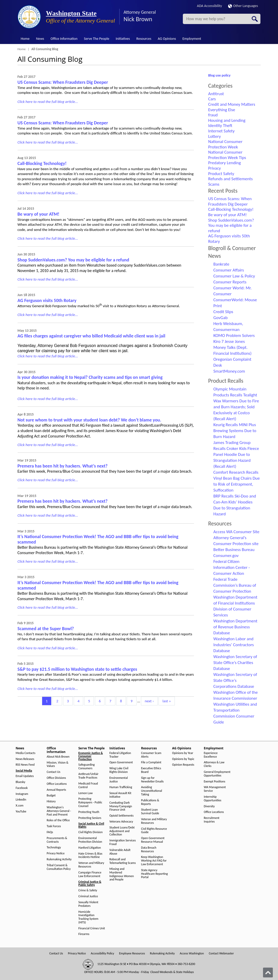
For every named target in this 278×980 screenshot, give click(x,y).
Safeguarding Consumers (87, 767)
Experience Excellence (211, 755)
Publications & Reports (150, 802)
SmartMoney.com (229, 371)
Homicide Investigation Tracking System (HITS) (88, 917)
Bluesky (21, 782)
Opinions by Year (183, 753)
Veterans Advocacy (121, 822)
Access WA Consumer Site (236, 532)
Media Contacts (26, 753)
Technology (54, 847)
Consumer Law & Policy (234, 276)
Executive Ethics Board (151, 770)
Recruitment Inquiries (212, 820)
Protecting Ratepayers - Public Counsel (90, 802)
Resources (144, 39)
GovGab (220, 318)
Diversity (209, 806)
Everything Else (222, 110)
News (40, 39)
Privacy (215, 168)
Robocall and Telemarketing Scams (123, 861)
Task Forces (54, 826)
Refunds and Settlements (230, 179)
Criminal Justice (88, 896)
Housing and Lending (227, 120)
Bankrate (221, 264)
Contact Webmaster (221, 953)
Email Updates (25, 776)
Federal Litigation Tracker (120, 755)
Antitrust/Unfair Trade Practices (88, 776)
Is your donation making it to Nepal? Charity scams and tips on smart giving (90, 377)
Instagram (22, 794)
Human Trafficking (121, 787)
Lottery (215, 136)
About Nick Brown (58, 757)
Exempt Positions (215, 782)
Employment (192, 39)
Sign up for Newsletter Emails (152, 780)
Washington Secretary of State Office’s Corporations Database (235, 680)
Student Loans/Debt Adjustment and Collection (122, 831)
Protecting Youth (89, 812)
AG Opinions (167, 39)
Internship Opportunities (213, 799)
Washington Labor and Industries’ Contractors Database (234, 645)
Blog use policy (219, 75)
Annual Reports (57, 790)
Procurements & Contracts (57, 840)
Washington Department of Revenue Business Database (235, 627)
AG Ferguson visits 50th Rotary (47, 300)
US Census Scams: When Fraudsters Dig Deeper (63, 82)
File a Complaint (151, 762)
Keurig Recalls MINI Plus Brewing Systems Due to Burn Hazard (235, 431)
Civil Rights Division (91, 832)
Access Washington (192, 953)
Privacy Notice (56, 853)
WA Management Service (215, 789)
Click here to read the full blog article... (48, 102)
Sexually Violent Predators (88, 904)
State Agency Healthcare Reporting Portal (155, 874)
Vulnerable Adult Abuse (120, 852)
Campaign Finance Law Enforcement (90, 874)
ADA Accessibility (210, 6)
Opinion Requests (183, 765)
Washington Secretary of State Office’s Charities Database (235, 663)
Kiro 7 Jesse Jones (229, 341)
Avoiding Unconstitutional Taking (152, 791)
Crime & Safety (88, 890)
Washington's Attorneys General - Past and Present (59, 811)
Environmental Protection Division (90, 840)
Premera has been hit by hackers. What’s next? (63, 466)
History (51, 801)
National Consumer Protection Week (225, 144)
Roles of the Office (58, 820)
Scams (214, 184)
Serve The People (97, 39)
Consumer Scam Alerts (151, 755)
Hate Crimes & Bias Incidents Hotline (90, 855)
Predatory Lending (224, 163)
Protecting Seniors (90, 818)
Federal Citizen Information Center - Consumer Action (232, 567)
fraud (213, 115)
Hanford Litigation (90, 848)
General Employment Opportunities (217, 774)
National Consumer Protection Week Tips (227, 155)
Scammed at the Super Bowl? (46, 629)
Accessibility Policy (102, 953)
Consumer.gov (226, 556)
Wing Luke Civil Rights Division (119, 770)
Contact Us (54, 772)
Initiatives (123, 39)
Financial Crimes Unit (92, 928)
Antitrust (216, 94)
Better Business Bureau (234, 550)
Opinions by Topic (183, 759)
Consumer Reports (230, 282)
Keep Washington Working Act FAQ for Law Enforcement (154, 861)
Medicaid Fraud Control (88, 785)
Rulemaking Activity (59, 859)
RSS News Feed (25, 765)
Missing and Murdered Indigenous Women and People (122, 874)
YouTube (21, 812)
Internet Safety (221, 131)
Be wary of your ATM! (39, 214)
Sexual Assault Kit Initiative (120, 795)
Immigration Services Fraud (123, 842)
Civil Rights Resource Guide (154, 831)
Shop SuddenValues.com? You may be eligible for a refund (73, 260)
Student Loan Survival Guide (150, 812)
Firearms (84, 934)
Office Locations (57, 784)
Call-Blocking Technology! (42, 163)
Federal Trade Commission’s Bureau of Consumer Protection (235, 585)
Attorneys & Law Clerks (214, 764)
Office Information (64, 39)
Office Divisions (56, 778)
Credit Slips (223, 312)
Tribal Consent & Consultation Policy (59, 867)
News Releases (25, 759)
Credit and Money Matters (232, 104)
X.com (20, 806)
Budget (51, 796)
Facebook (22, 788)
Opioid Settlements (121, 816)
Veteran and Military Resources (91, 865)
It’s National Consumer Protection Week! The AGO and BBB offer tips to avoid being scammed (98, 539)
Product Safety (221, 174)
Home (25, 39)
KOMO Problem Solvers (234, 336)
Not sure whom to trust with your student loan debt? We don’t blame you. (89, 420)
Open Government (121, 762)
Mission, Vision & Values (58, 764)
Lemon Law (85, 793)
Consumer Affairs (229, 270)
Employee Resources (132, 953)
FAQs (50, 832)
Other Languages (243, 6)
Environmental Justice (119, 780)
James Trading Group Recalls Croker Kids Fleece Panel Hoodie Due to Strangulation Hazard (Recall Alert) (236, 454)
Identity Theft (220, 126)
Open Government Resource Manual (153, 840)
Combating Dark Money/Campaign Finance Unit (121, 806)
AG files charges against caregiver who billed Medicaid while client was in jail (92, 336)
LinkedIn (21, 800)
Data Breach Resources (149, 850)
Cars (212, 99)
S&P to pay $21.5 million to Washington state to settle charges (77, 669)
